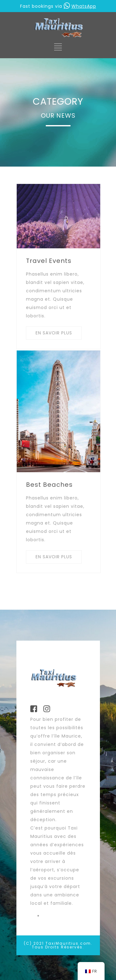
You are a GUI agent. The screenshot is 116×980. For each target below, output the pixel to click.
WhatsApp (80, 6)
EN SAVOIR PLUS (54, 333)
